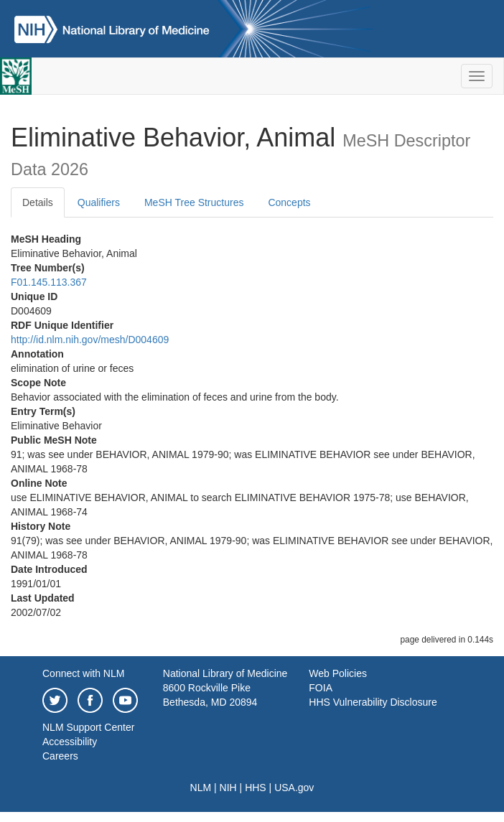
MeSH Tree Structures (194, 202)
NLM (201, 788)
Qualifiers (99, 202)
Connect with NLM (83, 673)
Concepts (289, 202)
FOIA (321, 688)
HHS (256, 788)
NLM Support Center (88, 727)
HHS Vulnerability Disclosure (373, 702)
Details (38, 202)
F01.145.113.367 (49, 282)
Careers (60, 756)
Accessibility (70, 742)
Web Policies (338, 673)
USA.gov (294, 788)
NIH (228, 788)
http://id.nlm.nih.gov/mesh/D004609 (90, 340)
